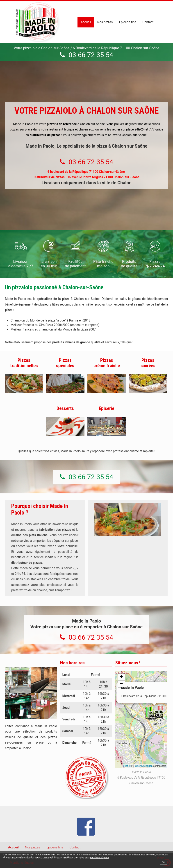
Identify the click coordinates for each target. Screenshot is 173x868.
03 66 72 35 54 (91, 55)
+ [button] (122, 677)
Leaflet (127, 766)
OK (164, 862)
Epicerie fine (127, 22)
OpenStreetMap (144, 766)
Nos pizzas (105, 22)
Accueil (86, 22)
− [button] (122, 684)
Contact (148, 22)
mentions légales (99, 857)
